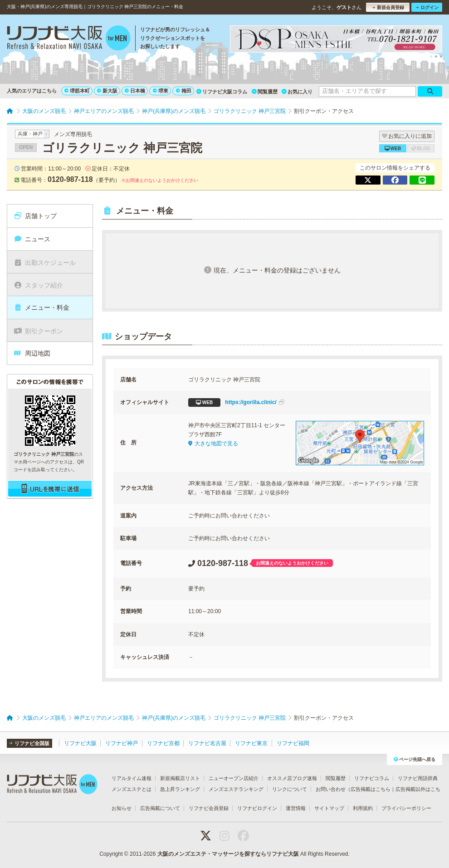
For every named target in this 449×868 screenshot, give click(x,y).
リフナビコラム (372, 778)
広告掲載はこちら (371, 789)
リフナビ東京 (251, 743)
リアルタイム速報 (132, 778)
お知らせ (122, 808)
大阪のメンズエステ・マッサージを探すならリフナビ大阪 (228, 854)
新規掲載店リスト (180, 778)
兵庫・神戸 (30, 134)
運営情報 (296, 808)
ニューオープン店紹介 (234, 778)
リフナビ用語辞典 (418, 778)
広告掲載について (160, 808)
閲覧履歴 (265, 92)
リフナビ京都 (163, 743)
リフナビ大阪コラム (222, 92)
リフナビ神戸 (122, 743)
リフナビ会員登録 (209, 808)
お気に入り (297, 92)
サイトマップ (329, 808)
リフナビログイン (257, 808)
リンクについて (290, 789)
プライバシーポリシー (406, 808)
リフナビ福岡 (293, 743)
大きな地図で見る (213, 444)
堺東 (161, 91)
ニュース (32, 239)
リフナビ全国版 (29, 743)
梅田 (184, 91)
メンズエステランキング (236, 789)
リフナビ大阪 (80, 743)
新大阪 (107, 91)
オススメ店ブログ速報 (292, 778)
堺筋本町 (77, 91)
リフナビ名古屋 (207, 743)
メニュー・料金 (41, 307)
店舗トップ (35, 216)
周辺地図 (32, 353)
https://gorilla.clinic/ (236, 402)
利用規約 (363, 808)
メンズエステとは (132, 789)
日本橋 (135, 91)
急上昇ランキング (180, 789)
